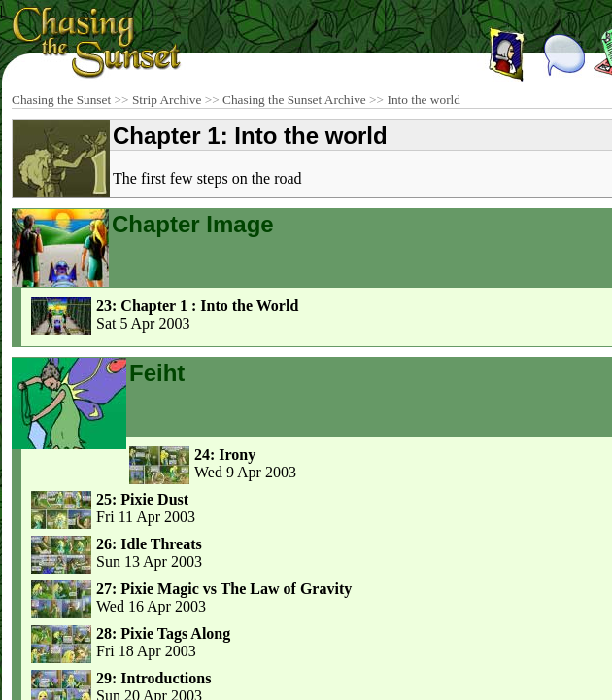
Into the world (424, 100)
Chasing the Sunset (61, 100)
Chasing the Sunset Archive (294, 100)
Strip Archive (167, 100)
